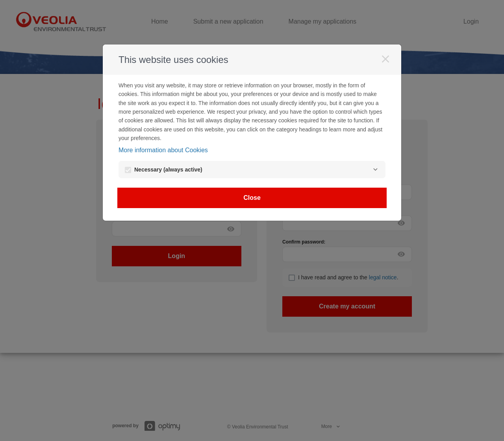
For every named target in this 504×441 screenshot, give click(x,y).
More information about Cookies (163, 150)
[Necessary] (375, 170)
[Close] (385, 59)
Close (252, 198)
